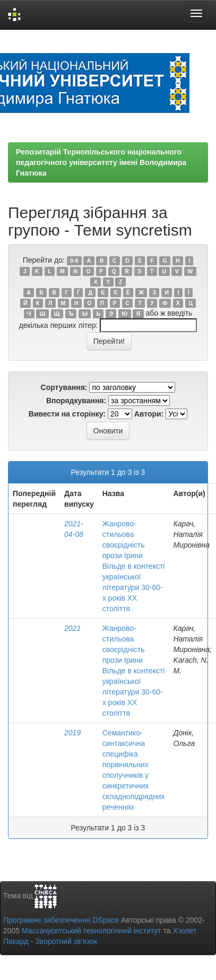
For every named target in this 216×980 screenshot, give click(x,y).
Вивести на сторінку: (67, 414)
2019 (72, 733)
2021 (72, 628)
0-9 (74, 261)
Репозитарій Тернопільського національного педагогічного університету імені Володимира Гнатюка (101, 162)
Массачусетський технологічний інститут (92, 931)
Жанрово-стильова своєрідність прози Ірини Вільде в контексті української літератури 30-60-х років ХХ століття (134, 566)
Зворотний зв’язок (66, 941)
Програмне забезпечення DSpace (61, 920)
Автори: (149, 414)
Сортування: (64, 387)
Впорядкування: (76, 401)
